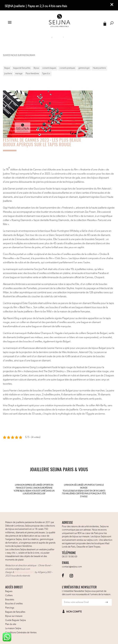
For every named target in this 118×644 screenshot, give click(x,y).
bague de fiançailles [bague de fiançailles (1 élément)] (22, 68)
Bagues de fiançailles (15, 612)
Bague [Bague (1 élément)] (7, 68)
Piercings (10, 608)
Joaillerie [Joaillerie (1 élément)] (8, 74)
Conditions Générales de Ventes (21, 633)
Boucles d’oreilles (14, 604)
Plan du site (11, 624)
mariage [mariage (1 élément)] (19, 74)
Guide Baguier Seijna (15, 620)
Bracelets (10, 600)
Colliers (9, 595)
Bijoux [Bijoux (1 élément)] (36, 68)
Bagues (9, 591)
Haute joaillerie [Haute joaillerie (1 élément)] (99, 68)
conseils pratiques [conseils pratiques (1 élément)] (67, 68)
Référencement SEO (24, 572)
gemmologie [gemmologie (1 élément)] (84, 68)
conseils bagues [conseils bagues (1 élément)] (49, 68)
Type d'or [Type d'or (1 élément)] (46, 74)
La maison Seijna (13, 628)
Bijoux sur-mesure (14, 616)
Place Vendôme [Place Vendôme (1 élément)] (32, 74)
